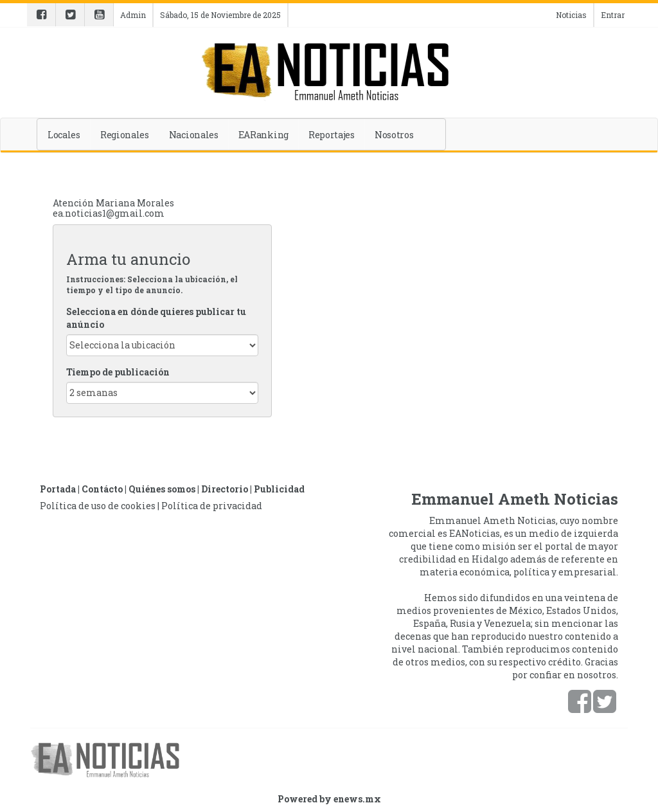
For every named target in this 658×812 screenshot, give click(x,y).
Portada (58, 489)
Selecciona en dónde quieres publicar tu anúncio (156, 318)
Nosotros (394, 135)
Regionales (125, 135)
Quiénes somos (162, 489)
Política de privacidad (212, 506)
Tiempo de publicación (118, 372)
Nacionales (194, 135)
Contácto (102, 489)
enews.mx (357, 799)
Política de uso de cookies (98, 506)
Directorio (225, 489)
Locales (64, 135)
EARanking (263, 135)
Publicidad (279, 489)
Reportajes (332, 135)
